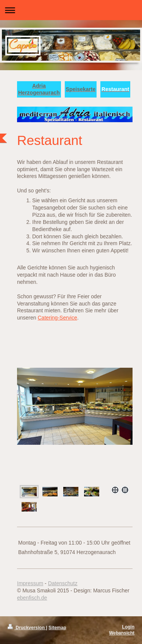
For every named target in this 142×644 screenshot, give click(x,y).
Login (128, 627)
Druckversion (27, 628)
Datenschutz (63, 583)
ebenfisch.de (32, 598)
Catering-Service (57, 318)
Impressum (30, 583)
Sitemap (57, 628)
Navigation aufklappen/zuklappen (71, 10)
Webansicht (122, 633)
